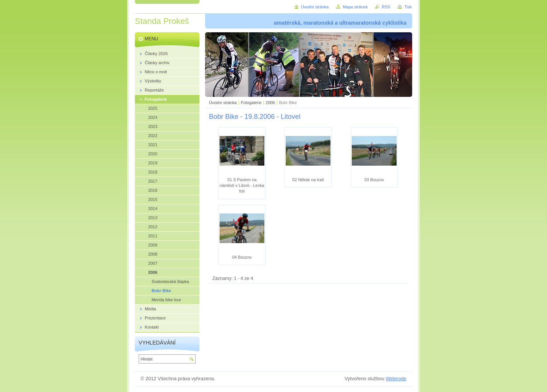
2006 (270, 103)
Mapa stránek (355, 7)
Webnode (396, 379)
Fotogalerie (251, 103)
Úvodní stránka (223, 103)
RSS (386, 7)
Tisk (408, 7)
